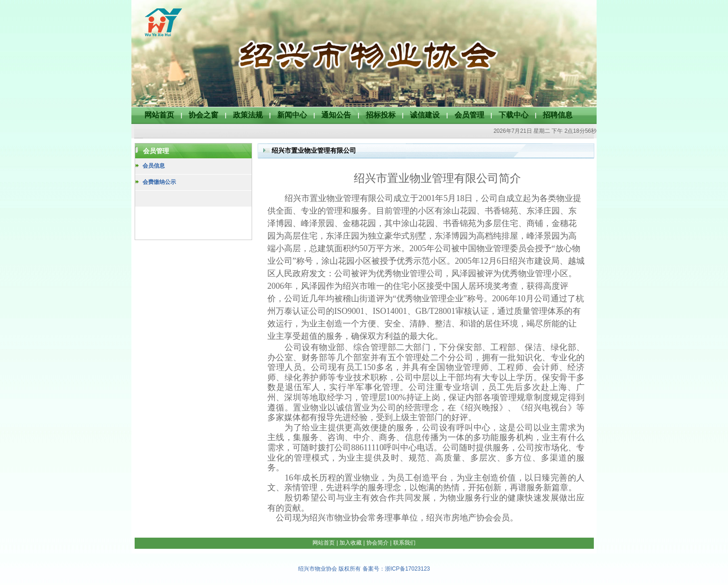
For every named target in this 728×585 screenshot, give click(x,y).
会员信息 (154, 166)
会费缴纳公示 (159, 182)
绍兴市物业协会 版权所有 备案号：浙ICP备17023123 (364, 569)
